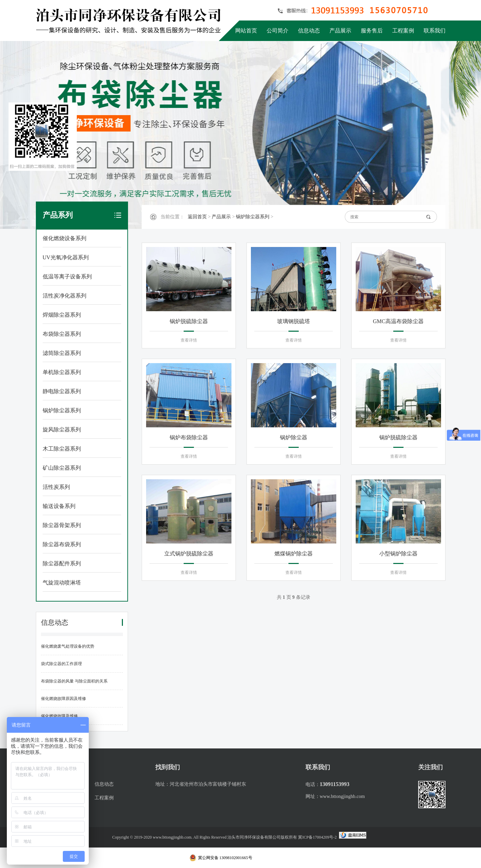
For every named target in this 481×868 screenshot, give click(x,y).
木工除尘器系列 (62, 449)
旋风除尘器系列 (62, 430)
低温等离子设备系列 (67, 277)
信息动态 (309, 31)
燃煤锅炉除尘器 (294, 554)
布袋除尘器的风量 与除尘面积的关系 (74, 681)
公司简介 (278, 31)
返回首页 (197, 217)
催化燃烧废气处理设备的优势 (68, 646)
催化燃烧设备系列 (65, 238)
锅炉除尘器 (294, 437)
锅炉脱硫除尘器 (189, 321)
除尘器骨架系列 (62, 525)
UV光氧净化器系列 (66, 257)
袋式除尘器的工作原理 (61, 664)
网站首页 (246, 31)
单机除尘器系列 (62, 372)
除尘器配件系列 (62, 563)
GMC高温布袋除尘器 (398, 321)
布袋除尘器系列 (62, 334)
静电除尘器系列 (62, 391)
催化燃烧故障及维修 (59, 716)
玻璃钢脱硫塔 (294, 321)
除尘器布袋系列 (62, 544)
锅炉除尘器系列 (62, 410)
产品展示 (340, 31)
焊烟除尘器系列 (62, 315)
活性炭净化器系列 (65, 296)
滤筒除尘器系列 (62, 353)
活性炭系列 (56, 487)
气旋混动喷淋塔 (62, 583)
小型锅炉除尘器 (398, 554)
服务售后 (372, 31)
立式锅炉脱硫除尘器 (189, 554)
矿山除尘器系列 (62, 468)
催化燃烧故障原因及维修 (63, 699)
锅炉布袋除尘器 (189, 437)
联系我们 (435, 31)
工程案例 (403, 31)
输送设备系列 (59, 506)
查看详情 (189, 340)
